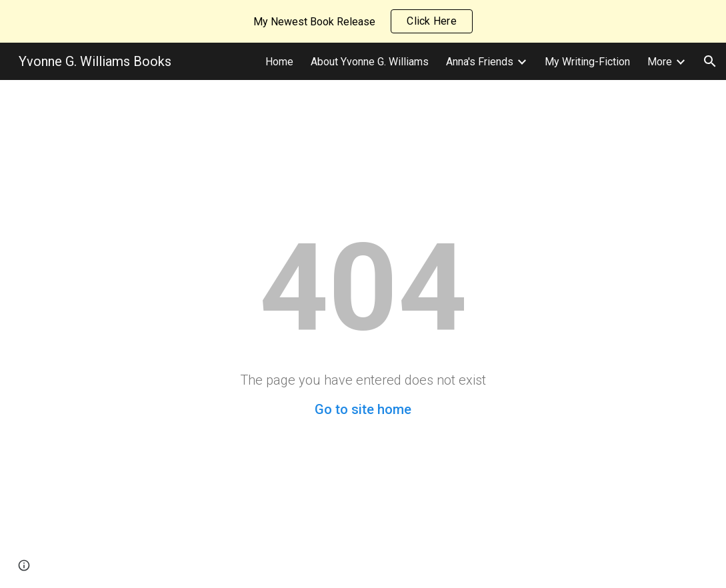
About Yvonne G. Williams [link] (370, 62)
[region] (363, 21)
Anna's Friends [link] (480, 62)
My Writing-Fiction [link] (587, 62)
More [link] (660, 62)
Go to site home (363, 409)
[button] (710, 61)
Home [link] (279, 62)
